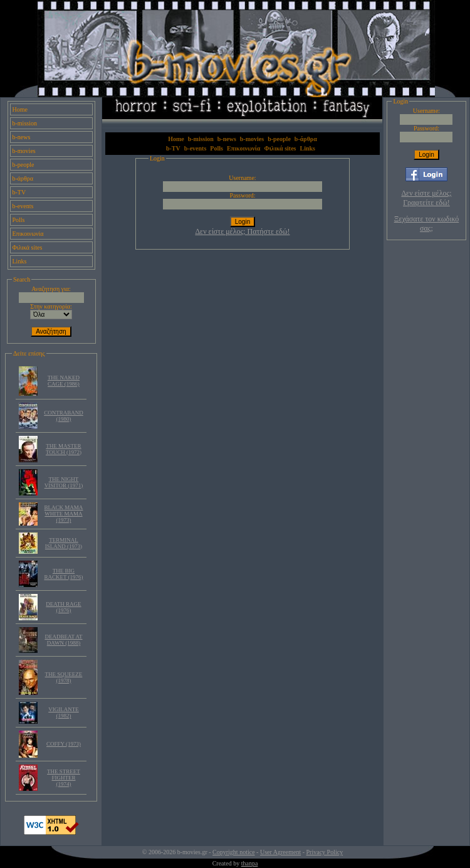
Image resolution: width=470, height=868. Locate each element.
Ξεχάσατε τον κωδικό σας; (426, 224)
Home (20, 109)
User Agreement (280, 852)
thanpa (250, 863)
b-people (23, 165)
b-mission (25, 123)
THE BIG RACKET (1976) (63, 574)
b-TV (19, 192)
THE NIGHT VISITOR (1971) (64, 482)
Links (20, 261)
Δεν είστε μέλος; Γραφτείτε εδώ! (426, 198)
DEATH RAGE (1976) (63, 607)
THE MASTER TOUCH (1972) (64, 449)
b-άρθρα (23, 178)
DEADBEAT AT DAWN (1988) (63, 640)
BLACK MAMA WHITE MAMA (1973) (64, 514)
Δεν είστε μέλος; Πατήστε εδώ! (242, 231)
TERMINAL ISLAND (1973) (64, 543)
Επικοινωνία (28, 234)
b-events (23, 206)
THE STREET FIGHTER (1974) (64, 778)
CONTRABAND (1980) (64, 416)
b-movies (24, 151)
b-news (22, 137)
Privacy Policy (325, 852)
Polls (19, 220)
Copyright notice (234, 852)
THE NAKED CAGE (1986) (64, 381)
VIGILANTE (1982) (64, 712)
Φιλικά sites (28, 247)
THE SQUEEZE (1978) (64, 677)
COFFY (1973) (64, 744)
